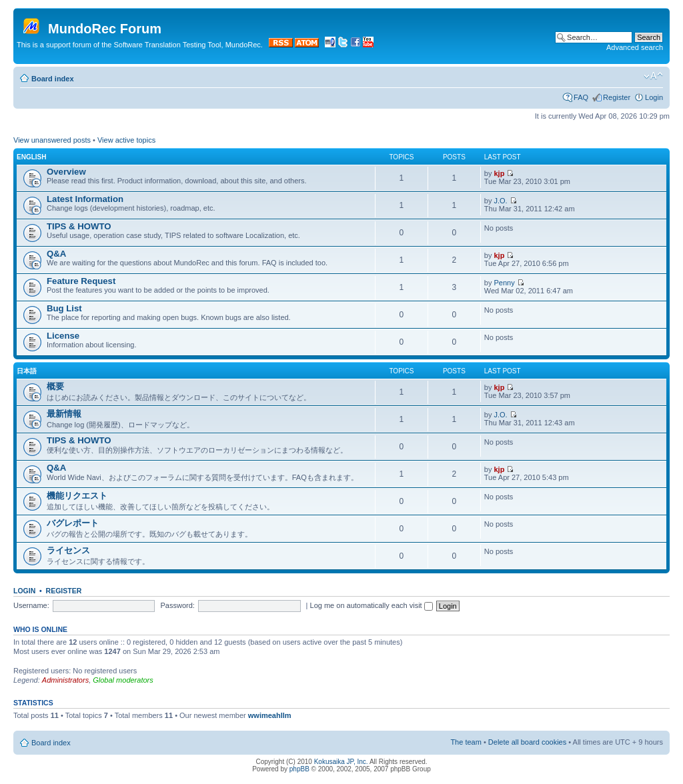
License (63, 336)
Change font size (653, 76)
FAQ (581, 97)
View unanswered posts (52, 140)
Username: (31, 605)
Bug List (64, 308)
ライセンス (68, 550)
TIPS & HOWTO (79, 226)
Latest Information (85, 199)
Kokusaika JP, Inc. (341, 762)
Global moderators (123, 680)
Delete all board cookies (527, 742)
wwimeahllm (270, 715)
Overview (66, 172)
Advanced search (635, 47)
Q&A (56, 254)
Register (617, 97)
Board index (53, 79)
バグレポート (73, 523)
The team (466, 742)
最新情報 (64, 414)
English (31, 157)
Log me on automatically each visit (372, 605)
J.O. (501, 201)
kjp (500, 173)
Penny (505, 283)
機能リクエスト (77, 496)
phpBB (299, 769)
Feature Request (81, 281)
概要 (55, 386)
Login (654, 97)
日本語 (27, 371)
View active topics (126, 140)
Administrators (65, 680)
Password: (178, 605)
